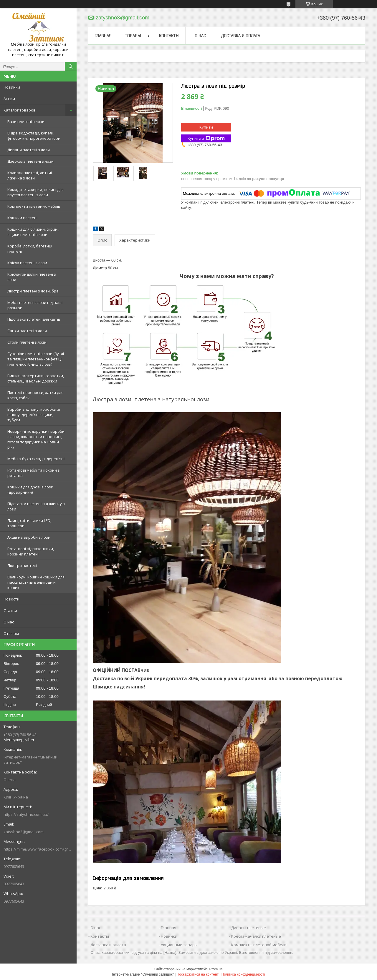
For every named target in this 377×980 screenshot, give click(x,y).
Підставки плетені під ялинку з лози (36, 506)
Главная (103, 36)
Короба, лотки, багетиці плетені (30, 249)
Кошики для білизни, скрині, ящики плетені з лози (33, 232)
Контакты (169, 36)
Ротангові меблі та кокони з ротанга (34, 473)
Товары (133, 36)
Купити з (206, 138)
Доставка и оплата (241, 36)
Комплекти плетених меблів (34, 206)
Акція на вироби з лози (29, 537)
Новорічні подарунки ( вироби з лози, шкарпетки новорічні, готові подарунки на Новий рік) (36, 439)
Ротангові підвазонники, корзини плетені (31, 551)
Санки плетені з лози (27, 331)
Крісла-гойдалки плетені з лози (32, 277)
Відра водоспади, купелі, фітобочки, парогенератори (34, 136)
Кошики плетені (22, 218)
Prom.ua (216, 969)
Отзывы (11, 633)
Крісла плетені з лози (27, 263)
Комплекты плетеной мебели (259, 945)
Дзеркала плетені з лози (30, 161)
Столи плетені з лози (27, 342)
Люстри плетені (22, 565)
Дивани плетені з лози (29, 150)
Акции (9, 99)
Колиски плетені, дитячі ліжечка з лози (30, 175)
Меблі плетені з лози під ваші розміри (35, 305)
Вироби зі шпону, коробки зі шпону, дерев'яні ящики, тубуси (34, 415)
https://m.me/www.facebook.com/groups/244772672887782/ (38, 849)
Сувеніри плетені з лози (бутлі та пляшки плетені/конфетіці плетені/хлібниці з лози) (36, 359)
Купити (206, 127)
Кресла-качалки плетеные (256, 936)
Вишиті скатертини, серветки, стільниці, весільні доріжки (36, 378)
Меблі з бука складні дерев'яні (36, 459)
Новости (11, 599)
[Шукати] (71, 66)
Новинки (12, 87)
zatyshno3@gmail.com (24, 832)
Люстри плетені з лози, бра (33, 291)
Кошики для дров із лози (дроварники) (30, 490)
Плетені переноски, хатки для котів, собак (35, 395)
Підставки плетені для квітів (34, 319)
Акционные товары (179, 945)
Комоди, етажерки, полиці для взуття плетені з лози (35, 192)
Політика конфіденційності (243, 974)
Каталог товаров (20, 110)
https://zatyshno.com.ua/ (26, 814)
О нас (9, 622)
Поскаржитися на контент (198, 974)
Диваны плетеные (249, 928)
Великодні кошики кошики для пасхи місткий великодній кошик (36, 582)
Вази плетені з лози (26, 122)
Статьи (10, 610)
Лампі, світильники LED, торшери (29, 523)
